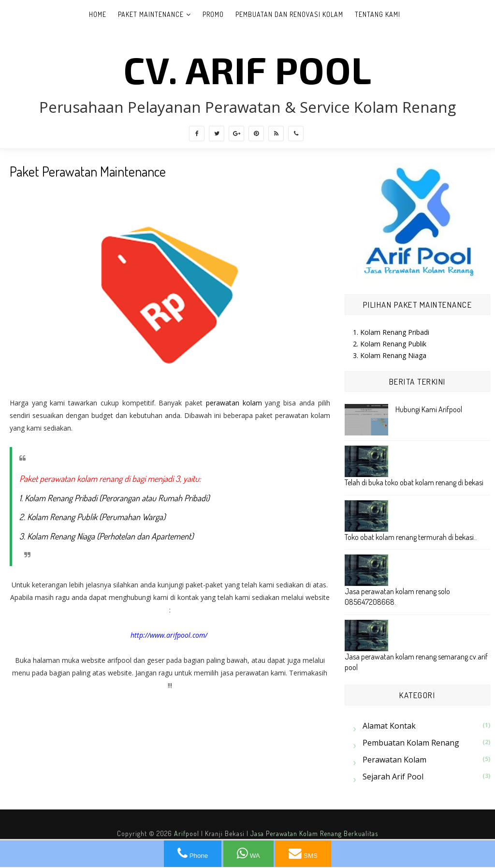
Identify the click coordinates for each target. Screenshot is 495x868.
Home (98, 14)
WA (248, 854)
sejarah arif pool (393, 777)
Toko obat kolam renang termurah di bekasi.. (411, 537)
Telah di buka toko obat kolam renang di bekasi (414, 482)
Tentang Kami (378, 14)
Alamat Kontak (389, 726)
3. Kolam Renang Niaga (390, 355)
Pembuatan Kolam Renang (411, 743)
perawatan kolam (234, 403)
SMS (303, 854)
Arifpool (187, 833)
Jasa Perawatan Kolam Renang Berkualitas (314, 833)
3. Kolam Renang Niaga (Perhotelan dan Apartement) (106, 536)
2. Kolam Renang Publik (390, 344)
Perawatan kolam (394, 760)
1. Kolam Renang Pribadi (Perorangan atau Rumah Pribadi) (114, 498)
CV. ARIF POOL (247, 69)
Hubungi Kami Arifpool (429, 409)
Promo (213, 14)
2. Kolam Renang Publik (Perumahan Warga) (92, 517)
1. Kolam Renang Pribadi (391, 332)
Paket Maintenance (151, 14)
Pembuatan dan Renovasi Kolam (289, 14)
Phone (193, 854)
